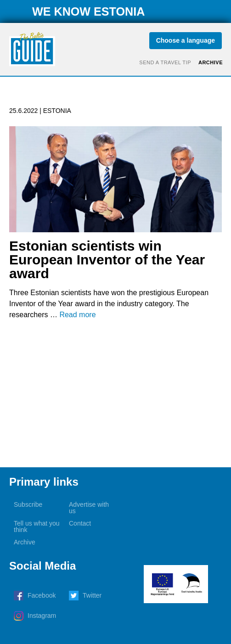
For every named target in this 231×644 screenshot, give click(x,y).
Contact (80, 523)
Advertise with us (89, 508)
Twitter (92, 595)
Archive (211, 62)
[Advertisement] (115, 394)
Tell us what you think (37, 526)
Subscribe (28, 504)
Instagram (42, 616)
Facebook (42, 595)
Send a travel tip (165, 62)
